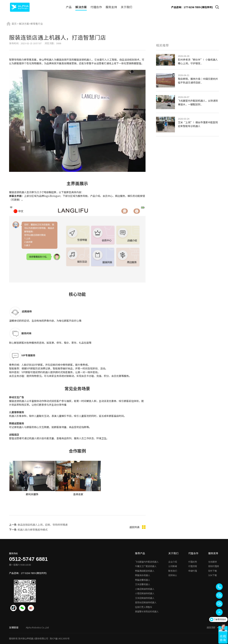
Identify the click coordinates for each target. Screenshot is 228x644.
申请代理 (193, 571)
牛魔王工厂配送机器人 (146, 566)
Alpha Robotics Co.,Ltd (37, 627)
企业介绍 (173, 562)
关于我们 (126, 7)
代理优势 (193, 562)
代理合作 (96, 7)
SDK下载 (213, 575)
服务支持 (111, 7)
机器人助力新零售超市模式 (33, 530)
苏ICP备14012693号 (60, 638)
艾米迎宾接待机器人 (145, 598)
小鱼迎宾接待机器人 (145, 589)
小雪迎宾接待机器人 (145, 593)
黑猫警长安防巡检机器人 (147, 611)
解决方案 (81, 7)
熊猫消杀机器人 (142, 575)
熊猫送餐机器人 (142, 580)
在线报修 (213, 562)
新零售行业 (37, 24)
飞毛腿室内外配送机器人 (147, 562)
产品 (69, 7)
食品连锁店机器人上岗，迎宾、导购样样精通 (43, 525)
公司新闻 (173, 566)
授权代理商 (214, 566)
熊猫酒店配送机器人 (145, 571)
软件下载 (213, 571)
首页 (14, 24)
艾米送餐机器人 (142, 584)
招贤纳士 (173, 575)
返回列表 (138, 527)
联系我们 (173, 571)
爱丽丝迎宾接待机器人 (146, 602)
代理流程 (193, 566)
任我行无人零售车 (144, 607)
